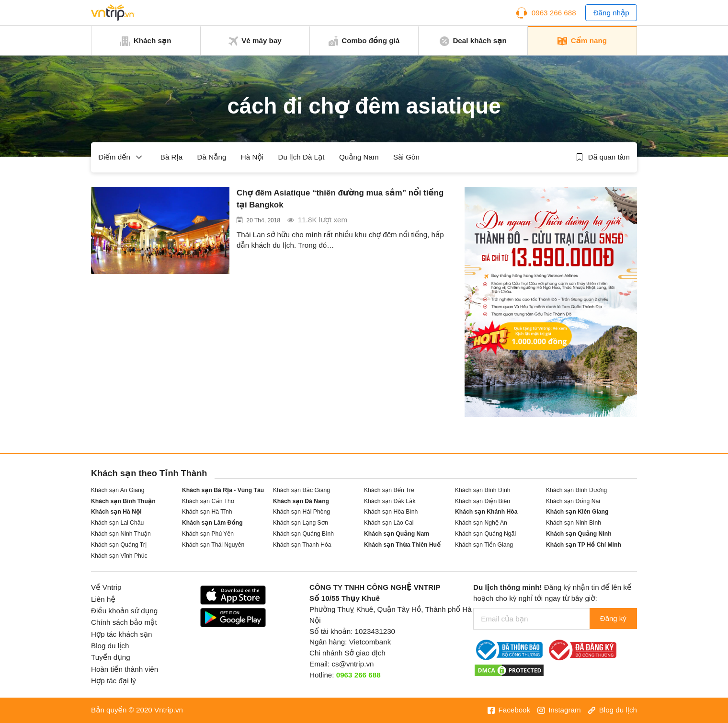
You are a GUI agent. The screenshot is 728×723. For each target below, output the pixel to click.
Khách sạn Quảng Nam (397, 534)
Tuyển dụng (111, 657)
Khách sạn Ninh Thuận (121, 534)
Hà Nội (252, 157)
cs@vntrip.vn (353, 664)
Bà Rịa (171, 157)
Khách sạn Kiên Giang (577, 512)
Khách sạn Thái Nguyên (213, 545)
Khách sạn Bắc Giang (301, 490)
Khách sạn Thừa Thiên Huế (402, 545)
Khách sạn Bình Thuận (123, 501)
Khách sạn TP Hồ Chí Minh (584, 545)
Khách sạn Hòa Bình (391, 512)
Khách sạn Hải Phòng (301, 512)
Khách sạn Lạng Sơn (301, 523)
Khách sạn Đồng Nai (573, 501)
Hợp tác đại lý (114, 681)
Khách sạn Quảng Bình (303, 534)
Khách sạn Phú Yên (208, 534)
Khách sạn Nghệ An (481, 523)
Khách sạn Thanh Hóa (302, 545)
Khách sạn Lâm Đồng (212, 523)
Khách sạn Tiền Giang (484, 545)
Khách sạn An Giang (118, 490)
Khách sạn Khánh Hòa (486, 512)
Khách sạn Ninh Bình (574, 523)
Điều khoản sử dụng (124, 611)
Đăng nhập (611, 13)
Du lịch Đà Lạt (301, 157)
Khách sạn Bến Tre (389, 490)
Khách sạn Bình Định (483, 490)
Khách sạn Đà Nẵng (301, 501)
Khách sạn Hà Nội (116, 512)
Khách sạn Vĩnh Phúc (119, 556)
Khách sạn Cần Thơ (208, 501)
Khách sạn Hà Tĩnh (207, 512)
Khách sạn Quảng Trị (119, 545)
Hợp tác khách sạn (122, 634)
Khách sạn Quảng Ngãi (485, 534)
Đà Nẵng (212, 157)
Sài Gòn (406, 157)
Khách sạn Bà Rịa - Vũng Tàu (223, 490)
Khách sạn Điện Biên (483, 501)
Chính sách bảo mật (124, 622)
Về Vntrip (106, 587)
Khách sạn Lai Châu (117, 523)
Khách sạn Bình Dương (576, 490)
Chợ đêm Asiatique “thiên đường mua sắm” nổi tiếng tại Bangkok (336, 200)
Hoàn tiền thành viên (125, 669)
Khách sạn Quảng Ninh (579, 534)
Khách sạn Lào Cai (389, 523)
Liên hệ (103, 599)
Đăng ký (612, 619)
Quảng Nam (359, 157)
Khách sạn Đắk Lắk (390, 501)
